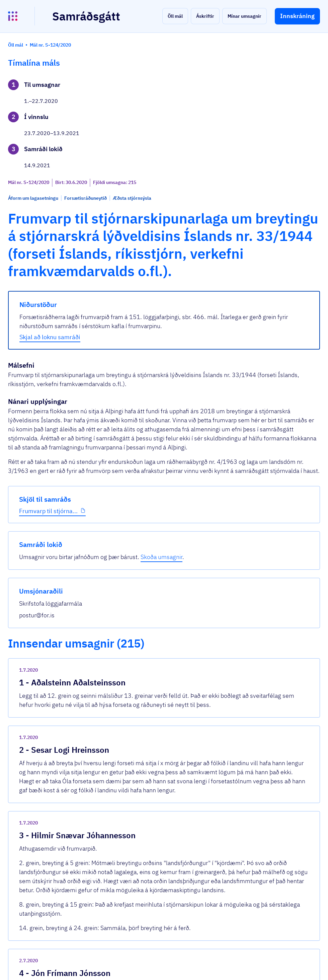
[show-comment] (226, 619)
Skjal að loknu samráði (130, 339)
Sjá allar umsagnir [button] (118, 855)
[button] (175, 16)
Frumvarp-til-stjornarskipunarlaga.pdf (151, 831)
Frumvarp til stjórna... (36, 234)
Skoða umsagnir (283, 105)
